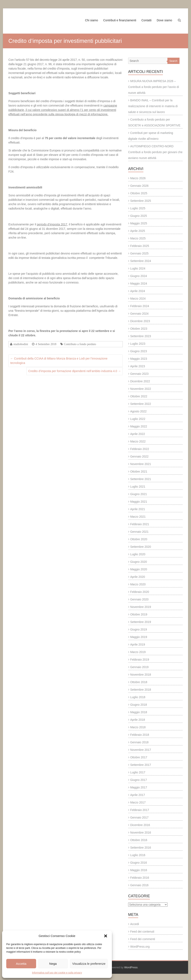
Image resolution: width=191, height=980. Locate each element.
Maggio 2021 (139, 502)
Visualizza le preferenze (89, 964)
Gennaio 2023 (139, 374)
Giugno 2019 (139, 629)
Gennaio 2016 (139, 885)
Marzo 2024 (138, 299)
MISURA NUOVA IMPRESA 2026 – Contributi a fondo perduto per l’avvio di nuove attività (154, 87)
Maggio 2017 (139, 787)
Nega (53, 964)
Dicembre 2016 (140, 825)
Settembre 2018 (141, 690)
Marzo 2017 (138, 802)
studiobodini (21, 344)
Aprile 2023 (138, 366)
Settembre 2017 (141, 765)
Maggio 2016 (139, 870)
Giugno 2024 (139, 276)
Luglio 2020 (138, 554)
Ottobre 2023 (139, 329)
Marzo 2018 (138, 727)
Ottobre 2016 (139, 840)
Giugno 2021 (139, 494)
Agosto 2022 (139, 411)
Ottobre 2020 (139, 539)
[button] (106, 936)
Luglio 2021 (138, 487)
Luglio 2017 (138, 772)
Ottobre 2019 (139, 614)
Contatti (146, 20)
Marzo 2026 (138, 178)
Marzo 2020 (138, 584)
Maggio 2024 (139, 283)
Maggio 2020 (139, 569)
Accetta (21, 964)
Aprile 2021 (138, 509)
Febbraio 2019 (140, 660)
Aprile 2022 (138, 434)
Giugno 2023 (139, 351)
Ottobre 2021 (139, 472)
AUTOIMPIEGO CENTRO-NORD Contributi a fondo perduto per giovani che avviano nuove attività (155, 152)
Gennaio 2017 (139, 817)
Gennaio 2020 (139, 599)
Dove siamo (164, 20)
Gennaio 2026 (139, 186)
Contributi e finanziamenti (120, 20)
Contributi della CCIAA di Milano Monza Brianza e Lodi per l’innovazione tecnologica (59, 361)
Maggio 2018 (139, 712)
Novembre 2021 (141, 464)
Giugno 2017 (139, 780)
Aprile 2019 (138, 644)
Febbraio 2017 (140, 810)
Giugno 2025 (139, 216)
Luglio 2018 (138, 697)
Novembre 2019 (141, 607)
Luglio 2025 (138, 208)
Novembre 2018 (141, 675)
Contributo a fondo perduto (80, 344)
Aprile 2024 (138, 291)
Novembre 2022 (141, 389)
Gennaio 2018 (139, 742)
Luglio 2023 (138, 344)
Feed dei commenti (143, 939)
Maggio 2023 (139, 359)
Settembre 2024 (141, 261)
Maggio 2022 (139, 426)
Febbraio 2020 (140, 592)
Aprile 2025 (138, 231)
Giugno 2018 (139, 705)
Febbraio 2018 (140, 735)
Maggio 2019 (139, 637)
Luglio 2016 (138, 855)
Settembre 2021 (141, 479)
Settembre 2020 (141, 547)
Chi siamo (91, 20)
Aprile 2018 (138, 720)
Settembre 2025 (141, 201)
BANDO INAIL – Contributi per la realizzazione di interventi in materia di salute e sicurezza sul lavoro (153, 106)
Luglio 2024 (138, 268)
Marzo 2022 (138, 441)
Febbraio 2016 (140, 878)
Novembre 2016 (141, 833)
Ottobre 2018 (139, 682)
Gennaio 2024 (139, 314)
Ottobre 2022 (139, 396)
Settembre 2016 (141, 848)
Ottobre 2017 (139, 757)
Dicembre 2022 (140, 381)
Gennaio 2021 (139, 532)
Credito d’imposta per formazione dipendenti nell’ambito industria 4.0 (75, 371)
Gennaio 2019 (139, 667)
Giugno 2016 (139, 863)
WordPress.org (140, 947)
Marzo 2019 (138, 652)
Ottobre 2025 (139, 193)
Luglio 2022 (138, 419)
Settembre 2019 (141, 622)
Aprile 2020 (138, 577)
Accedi (135, 924)
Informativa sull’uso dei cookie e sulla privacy (57, 973)
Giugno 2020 (139, 562)
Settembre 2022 (141, 404)
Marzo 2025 (138, 238)
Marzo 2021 (138, 517)
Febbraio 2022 (140, 449)
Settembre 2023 (141, 336)
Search (173, 61)
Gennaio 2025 (139, 253)
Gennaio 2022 (139, 456)
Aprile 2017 (138, 795)
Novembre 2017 (141, 750)
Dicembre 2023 (140, 321)
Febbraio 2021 (140, 524)
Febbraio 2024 (140, 306)
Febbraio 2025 (140, 246)
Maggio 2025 (139, 223)
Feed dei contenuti (142, 932)
